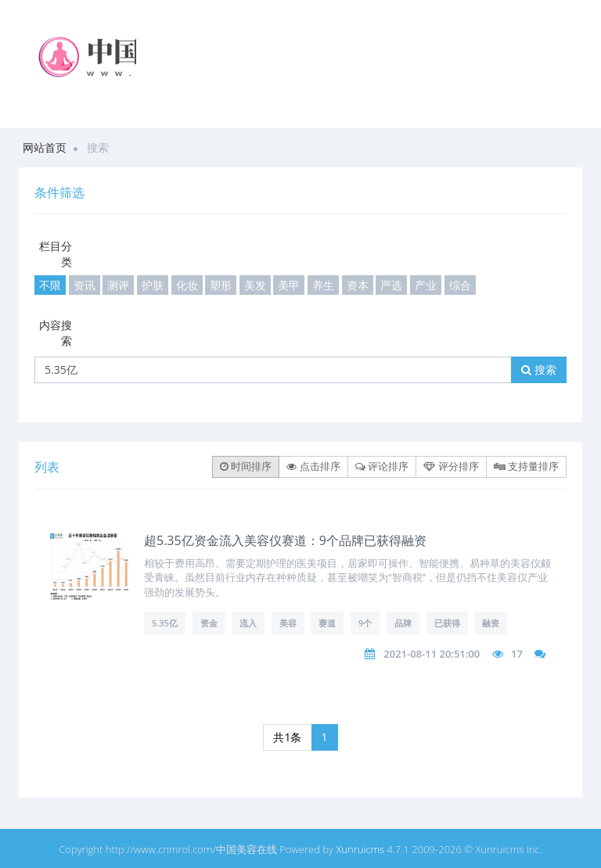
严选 (391, 285)
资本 (358, 285)
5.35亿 (165, 623)
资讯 (85, 285)
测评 (118, 285)
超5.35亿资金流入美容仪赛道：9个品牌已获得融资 (285, 540)
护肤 (153, 285)
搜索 (539, 369)
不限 (50, 285)
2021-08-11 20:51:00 (432, 654)
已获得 (447, 623)
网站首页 (45, 147)
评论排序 (382, 466)
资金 (209, 623)
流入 (248, 623)
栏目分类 (56, 254)
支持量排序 (526, 466)
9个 (365, 623)
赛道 (327, 623)
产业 (426, 285)
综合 (460, 285)
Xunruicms (360, 849)
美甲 (289, 285)
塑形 (221, 285)
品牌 (403, 623)
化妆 (187, 285)
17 (517, 654)
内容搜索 (56, 333)
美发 (255, 285)
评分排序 (451, 466)
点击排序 (313, 466)
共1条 (287, 737)
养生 (323, 285)
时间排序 (246, 466)
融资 (491, 623)
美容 (288, 623)
